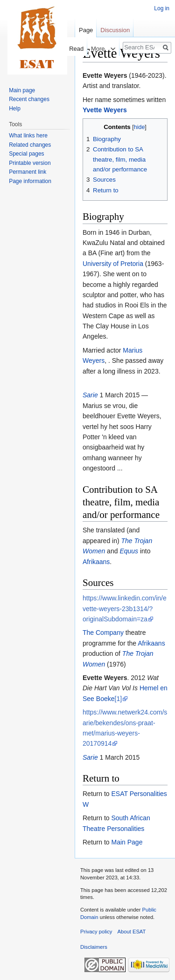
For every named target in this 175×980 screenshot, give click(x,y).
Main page (22, 90)
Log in (162, 8)
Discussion (115, 30)
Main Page (127, 842)
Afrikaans (96, 562)
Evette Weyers (105, 75)
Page (86, 30)
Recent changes (29, 99)
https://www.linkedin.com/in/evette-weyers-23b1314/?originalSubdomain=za (125, 609)
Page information (30, 181)
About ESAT (132, 932)
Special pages (26, 154)
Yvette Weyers (105, 110)
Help (15, 109)
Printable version (30, 163)
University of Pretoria (113, 264)
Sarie (90, 395)
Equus (129, 551)
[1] (119, 699)
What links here (28, 136)
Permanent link (28, 172)
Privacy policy (96, 932)
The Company (103, 633)
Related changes (30, 145)
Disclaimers (94, 947)
